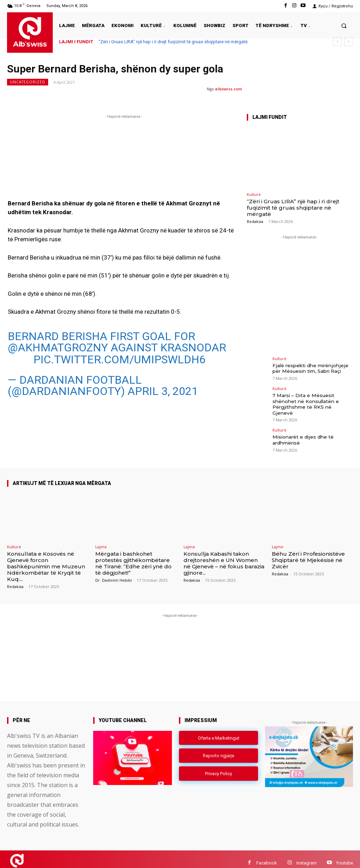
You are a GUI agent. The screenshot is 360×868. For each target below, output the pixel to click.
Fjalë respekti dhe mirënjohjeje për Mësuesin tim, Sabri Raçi (309, 368)
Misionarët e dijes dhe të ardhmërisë (302, 432)
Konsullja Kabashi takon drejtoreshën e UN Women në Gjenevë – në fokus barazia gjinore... (224, 556)
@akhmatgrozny (58, 347)
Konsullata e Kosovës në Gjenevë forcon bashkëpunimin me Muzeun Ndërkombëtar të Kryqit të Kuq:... (46, 559)
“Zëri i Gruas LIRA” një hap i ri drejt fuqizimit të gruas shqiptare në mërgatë (173, 42)
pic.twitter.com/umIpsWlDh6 (120, 359)
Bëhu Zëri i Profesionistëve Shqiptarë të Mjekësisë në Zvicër (308, 553)
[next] (349, 42)
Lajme (101, 539)
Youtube (345, 855)
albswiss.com (228, 89)
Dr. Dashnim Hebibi (114, 573)
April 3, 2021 (163, 391)
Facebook (267, 855)
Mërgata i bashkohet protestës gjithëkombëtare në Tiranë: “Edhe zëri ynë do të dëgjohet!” (133, 556)
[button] (344, 25)
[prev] (337, 42)
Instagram (307, 855)
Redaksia (255, 221)
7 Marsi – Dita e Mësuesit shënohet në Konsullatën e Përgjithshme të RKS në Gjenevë (311, 400)
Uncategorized (28, 82)
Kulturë (254, 194)
